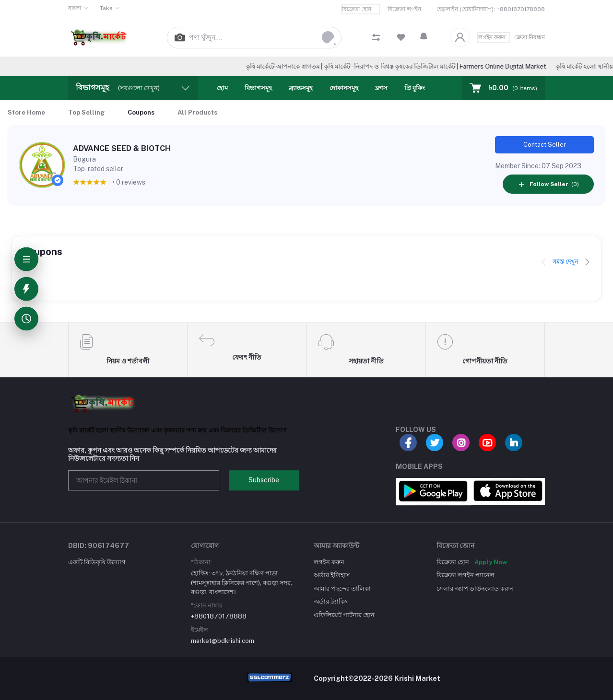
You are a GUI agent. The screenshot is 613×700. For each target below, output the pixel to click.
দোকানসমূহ (344, 88)
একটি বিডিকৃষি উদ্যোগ (97, 562)
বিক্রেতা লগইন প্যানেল (466, 575)
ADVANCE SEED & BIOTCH (122, 148)
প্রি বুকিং (415, 88)
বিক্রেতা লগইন (404, 9)
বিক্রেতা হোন (357, 9)
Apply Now (491, 562)
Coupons (141, 112)
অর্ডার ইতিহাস (332, 575)
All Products (197, 112)
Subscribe (264, 480)
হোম (222, 88)
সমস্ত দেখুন (565, 262)
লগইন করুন (492, 37)
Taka (106, 8)
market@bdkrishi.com (223, 641)
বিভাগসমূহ (258, 88)
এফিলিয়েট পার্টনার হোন (344, 615)
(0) (548, 184)
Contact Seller (545, 145)
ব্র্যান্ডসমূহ (301, 88)
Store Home (26, 112)
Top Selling (86, 112)
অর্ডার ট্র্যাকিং (331, 601)
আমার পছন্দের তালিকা (342, 589)
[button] (424, 38)
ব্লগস (381, 88)
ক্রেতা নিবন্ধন (530, 37)
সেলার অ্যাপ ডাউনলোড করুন (475, 589)
